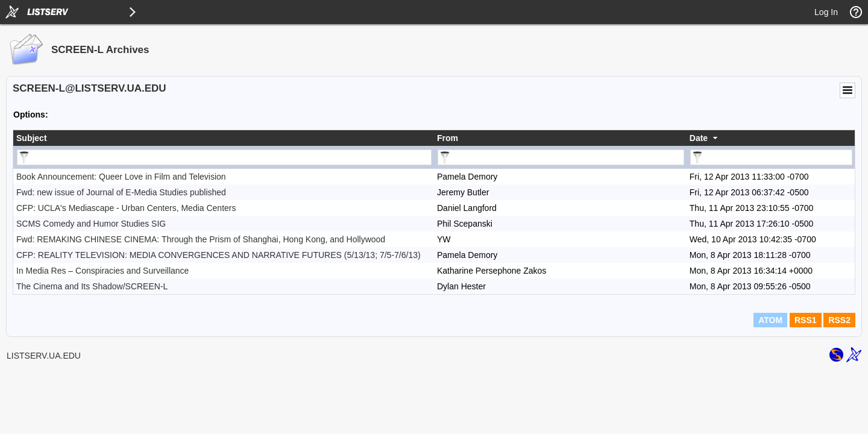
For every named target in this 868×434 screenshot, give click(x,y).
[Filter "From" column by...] (561, 157)
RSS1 (806, 320)
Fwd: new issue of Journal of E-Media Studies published (121, 192)
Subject (32, 138)
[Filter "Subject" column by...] (224, 157)
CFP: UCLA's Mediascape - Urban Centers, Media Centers (126, 208)
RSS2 (839, 320)
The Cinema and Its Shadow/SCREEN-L (92, 286)
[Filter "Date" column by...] (771, 157)
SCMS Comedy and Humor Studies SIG (91, 224)
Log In (826, 12)
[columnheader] (224, 138)
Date (699, 138)
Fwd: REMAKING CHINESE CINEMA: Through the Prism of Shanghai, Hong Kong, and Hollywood (201, 239)
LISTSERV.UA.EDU (44, 356)
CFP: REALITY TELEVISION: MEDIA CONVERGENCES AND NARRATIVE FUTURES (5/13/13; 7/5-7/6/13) (219, 255)
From (448, 138)
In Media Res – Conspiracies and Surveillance (102, 271)
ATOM (770, 320)
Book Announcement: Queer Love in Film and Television (121, 177)
